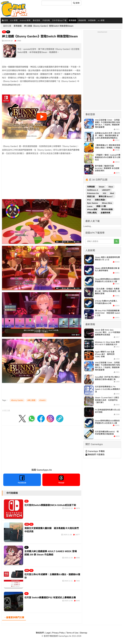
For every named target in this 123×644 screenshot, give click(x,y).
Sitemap (83, 633)
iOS (105, 193)
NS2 (27, 524)
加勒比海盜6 (100, 200)
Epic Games (93, 203)
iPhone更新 (92, 209)
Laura (90, 206)
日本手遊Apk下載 (59, 20)
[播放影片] (42, 117)
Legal (48, 633)
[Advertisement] (42, 181)
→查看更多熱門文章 (14, 618)
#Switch (42, 400)
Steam (102, 187)
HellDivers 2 (93, 190)
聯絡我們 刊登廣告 (95, 455)
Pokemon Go (93, 193)
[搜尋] (57, 3)
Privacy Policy (58, 633)
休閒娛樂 (92, 20)
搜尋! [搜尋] (76, 3)
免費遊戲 (91, 187)
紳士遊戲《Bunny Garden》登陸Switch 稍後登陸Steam (49, 26)
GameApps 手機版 (95, 451)
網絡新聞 (82, 20)
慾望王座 (91, 196)
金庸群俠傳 (105, 213)
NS (4, 32)
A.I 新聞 (101, 20)
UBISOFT (106, 190)
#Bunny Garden (17, 400)
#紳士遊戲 (31, 400)
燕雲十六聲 (101, 206)
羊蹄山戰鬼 (92, 213)
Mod (112, 193)
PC (8, 32)
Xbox (111, 187)
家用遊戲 (72, 20)
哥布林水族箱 (107, 209)
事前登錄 (36, 20)
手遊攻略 (46, 20)
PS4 (89, 200)
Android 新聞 (25, 20)
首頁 (5, 20)
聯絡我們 (40, 633)
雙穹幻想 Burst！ (106, 196)
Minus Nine (107, 203)
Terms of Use (72, 633)
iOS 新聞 (14, 20)
